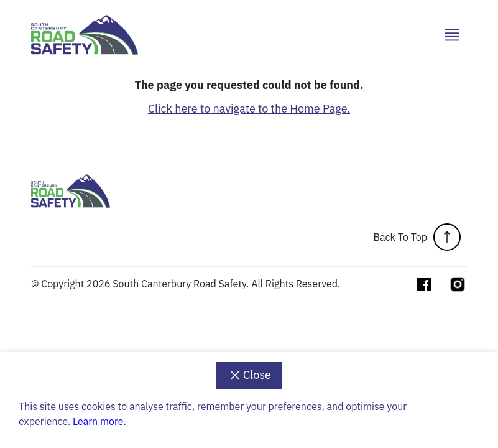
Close (249, 375)
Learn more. (99, 421)
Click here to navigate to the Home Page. (249, 109)
